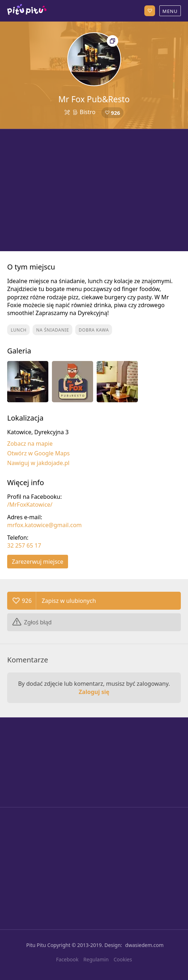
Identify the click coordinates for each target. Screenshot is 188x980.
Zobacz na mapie (30, 444)
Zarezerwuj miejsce (38, 562)
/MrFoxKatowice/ (30, 505)
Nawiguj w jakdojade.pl (38, 463)
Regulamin (96, 959)
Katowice (27, 11)
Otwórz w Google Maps (38, 453)
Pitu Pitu (36, 945)
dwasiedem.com (144, 945)
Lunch (19, 330)
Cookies (123, 959)
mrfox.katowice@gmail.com (44, 525)
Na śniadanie (53, 330)
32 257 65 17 (24, 545)
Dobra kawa (94, 330)
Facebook (67, 959)
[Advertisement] (94, 190)
